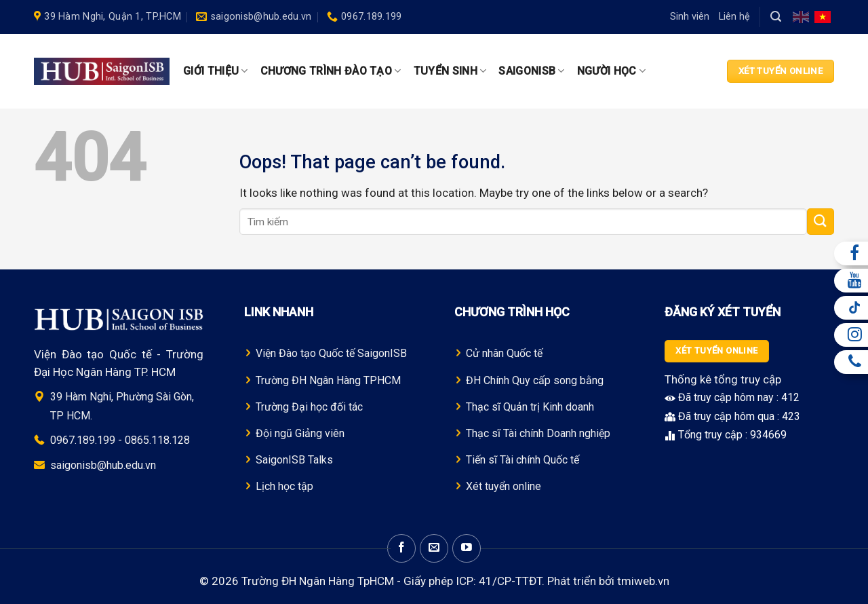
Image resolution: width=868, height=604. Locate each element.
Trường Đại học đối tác (309, 407)
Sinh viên (690, 17)
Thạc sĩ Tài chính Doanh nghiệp (538, 433)
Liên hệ (734, 17)
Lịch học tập (284, 486)
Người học (611, 71)
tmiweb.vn (643, 581)
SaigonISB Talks (294, 460)
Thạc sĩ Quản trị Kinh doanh (530, 407)
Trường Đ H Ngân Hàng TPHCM (328, 380)
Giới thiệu (216, 71)
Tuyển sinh (450, 71)
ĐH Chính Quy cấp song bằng (535, 380)
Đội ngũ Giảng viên (300, 433)
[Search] (776, 17)
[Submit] (821, 222)
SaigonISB (531, 71)
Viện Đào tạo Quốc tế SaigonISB (331, 353)
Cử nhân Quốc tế (504, 353)
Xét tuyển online (504, 486)
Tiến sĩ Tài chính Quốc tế (522, 460)
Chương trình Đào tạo (331, 71)
